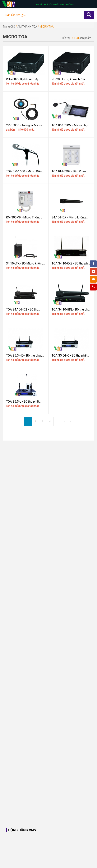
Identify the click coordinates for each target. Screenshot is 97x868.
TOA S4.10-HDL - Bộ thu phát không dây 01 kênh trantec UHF (71, 309)
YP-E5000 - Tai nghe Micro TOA (24, 125)
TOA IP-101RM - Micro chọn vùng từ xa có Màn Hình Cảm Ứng (71, 125)
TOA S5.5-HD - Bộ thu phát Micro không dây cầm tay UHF (24, 356)
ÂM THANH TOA (27, 27)
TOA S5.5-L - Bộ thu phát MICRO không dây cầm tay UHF (24, 402)
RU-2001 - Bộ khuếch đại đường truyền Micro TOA (68, 79)
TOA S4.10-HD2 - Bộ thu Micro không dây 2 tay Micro (25, 309)
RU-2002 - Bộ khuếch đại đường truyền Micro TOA (23, 79)
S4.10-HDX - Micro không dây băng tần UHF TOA (69, 217)
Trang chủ (9, 27)
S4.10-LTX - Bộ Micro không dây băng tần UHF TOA (25, 263)
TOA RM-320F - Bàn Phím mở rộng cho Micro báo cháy (71, 171)
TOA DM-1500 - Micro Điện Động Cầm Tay (24, 171)
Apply (89, 15)
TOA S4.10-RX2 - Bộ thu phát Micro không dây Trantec (71, 263)
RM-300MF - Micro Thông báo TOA (23, 217)
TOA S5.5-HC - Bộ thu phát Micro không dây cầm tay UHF (69, 356)
